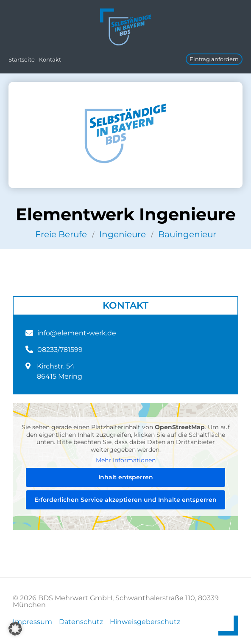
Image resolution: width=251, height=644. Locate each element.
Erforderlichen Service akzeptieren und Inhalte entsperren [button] (126, 500)
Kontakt (50, 59)
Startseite (22, 59)
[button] (15, 629)
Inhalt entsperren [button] (126, 477)
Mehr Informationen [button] (126, 460)
